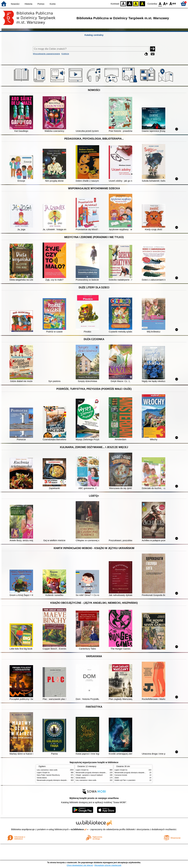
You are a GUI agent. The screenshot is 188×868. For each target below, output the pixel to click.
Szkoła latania (42, 778)
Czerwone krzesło (121, 775)
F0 (160, 4)
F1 (166, 4)
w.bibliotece (79, 829)
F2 (173, 4)
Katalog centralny (94, 35)
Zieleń (117, 778)
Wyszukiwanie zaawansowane (46, 54)
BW (130, 4)
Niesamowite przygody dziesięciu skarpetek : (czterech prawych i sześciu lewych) (65, 780)
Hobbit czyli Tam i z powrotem (125, 780)
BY (142, 4)
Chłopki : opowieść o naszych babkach (89, 775)
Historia (28, 4)
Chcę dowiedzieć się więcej (80, 865)
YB (136, 4)
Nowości (15, 4)
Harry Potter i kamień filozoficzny (48, 775)
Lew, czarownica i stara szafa (47, 770)
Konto (53, 4)
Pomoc (41, 4)
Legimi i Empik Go (43, 773)
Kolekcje (65, 54)
